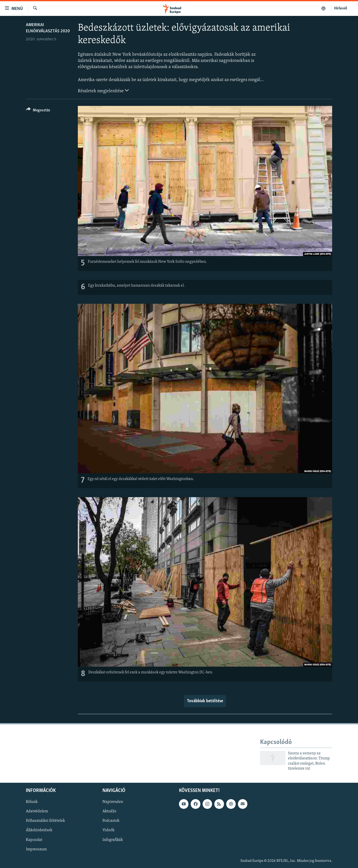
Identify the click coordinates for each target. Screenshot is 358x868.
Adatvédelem (37, 811)
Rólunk (32, 802)
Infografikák (113, 840)
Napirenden (113, 802)
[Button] (38, 111)
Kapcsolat (34, 840)
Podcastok (111, 821)
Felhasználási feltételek (45, 821)
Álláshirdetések (39, 830)
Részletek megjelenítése (103, 90)
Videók (108, 830)
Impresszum (36, 849)
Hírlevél (341, 8)
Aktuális (109, 811)
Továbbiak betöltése (205, 701)
